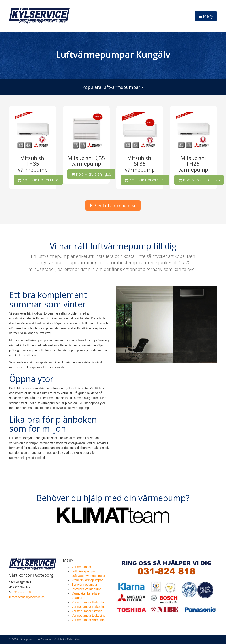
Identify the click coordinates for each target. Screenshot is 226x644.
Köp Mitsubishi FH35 (38, 180)
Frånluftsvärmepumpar (87, 580)
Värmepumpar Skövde (87, 611)
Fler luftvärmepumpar (113, 205)
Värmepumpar (82, 567)
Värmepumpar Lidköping (89, 616)
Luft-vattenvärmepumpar (89, 576)
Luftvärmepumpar (84, 571)
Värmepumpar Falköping (89, 607)
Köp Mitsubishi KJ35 (91, 174)
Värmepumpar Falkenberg (90, 602)
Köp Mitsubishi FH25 (199, 180)
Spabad (77, 598)
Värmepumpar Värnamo (88, 620)
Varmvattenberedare (86, 593)
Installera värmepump (87, 589)
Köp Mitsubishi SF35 (145, 180)
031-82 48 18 (22, 592)
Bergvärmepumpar (85, 585)
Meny (206, 16)
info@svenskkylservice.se (27, 597)
